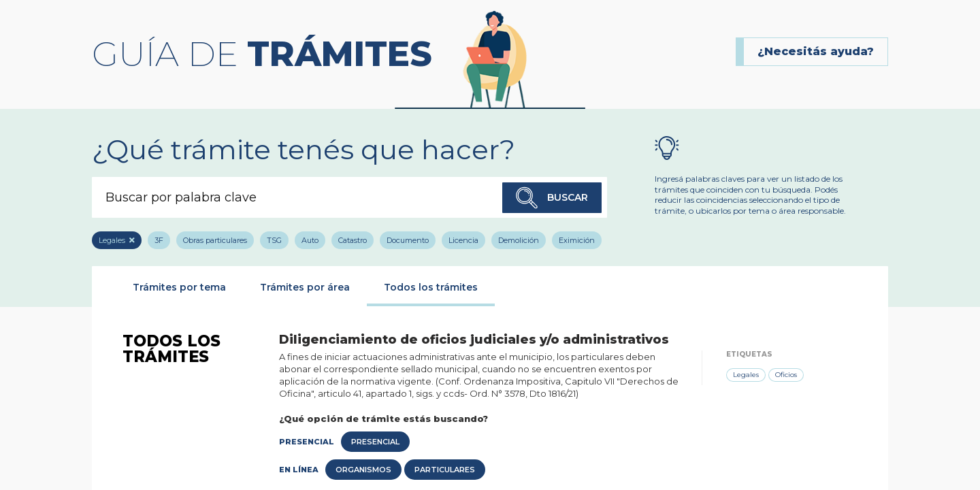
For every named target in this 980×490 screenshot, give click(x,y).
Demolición (519, 240)
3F (159, 240)
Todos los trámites (431, 287)
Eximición (577, 240)
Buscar (552, 198)
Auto (310, 240)
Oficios (786, 375)
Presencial (375, 442)
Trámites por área (305, 287)
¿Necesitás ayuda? (816, 51)
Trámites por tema (179, 287)
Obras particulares (215, 240)
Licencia (463, 240)
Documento (408, 240)
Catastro (353, 240)
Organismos (363, 470)
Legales (112, 240)
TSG (274, 240)
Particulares (445, 470)
